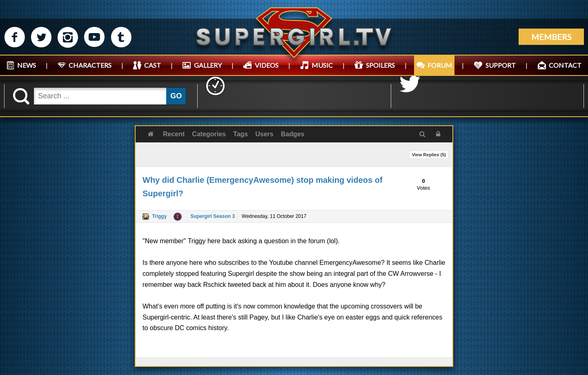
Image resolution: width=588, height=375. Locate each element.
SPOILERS (380, 65)
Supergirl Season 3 (213, 216)
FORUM (440, 65)
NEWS (27, 65)
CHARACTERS (90, 65)
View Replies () (429, 155)
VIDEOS (267, 65)
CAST (153, 65)
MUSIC (322, 65)
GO (176, 96)
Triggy (159, 216)
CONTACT (565, 65)
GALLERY (208, 65)
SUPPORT (501, 65)
